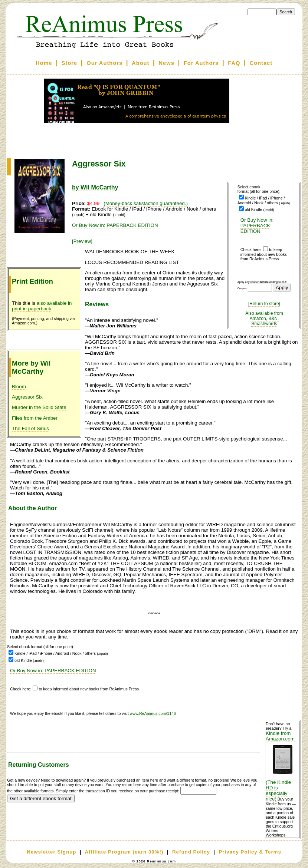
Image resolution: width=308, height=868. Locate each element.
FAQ (234, 63)
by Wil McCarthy (95, 187)
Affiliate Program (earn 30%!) (124, 852)
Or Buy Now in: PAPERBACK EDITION (257, 226)
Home (44, 63)
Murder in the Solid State (39, 407)
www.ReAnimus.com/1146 (153, 713)
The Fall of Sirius (30, 428)
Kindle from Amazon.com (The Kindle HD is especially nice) (282, 766)
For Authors (201, 63)
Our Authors (104, 63)
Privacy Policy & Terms (250, 852)
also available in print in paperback (42, 306)
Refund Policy (191, 852)
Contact (261, 63)
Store (69, 63)
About (140, 63)
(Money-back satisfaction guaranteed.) (146, 203)
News (167, 63)
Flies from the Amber (35, 418)
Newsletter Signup (51, 852)
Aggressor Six (27, 397)
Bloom (19, 387)
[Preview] (82, 241)
